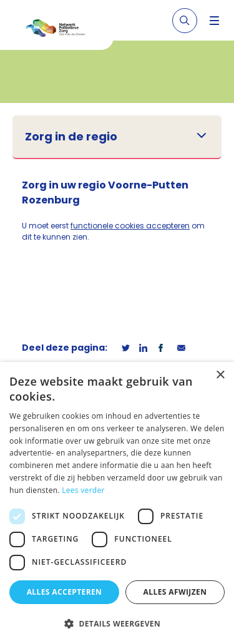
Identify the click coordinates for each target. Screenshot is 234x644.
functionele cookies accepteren (130, 226)
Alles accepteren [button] (65, 592)
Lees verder (83, 490)
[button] (117, 623)
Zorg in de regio (71, 137)
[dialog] (117, 503)
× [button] (220, 375)
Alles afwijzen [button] (175, 592)
